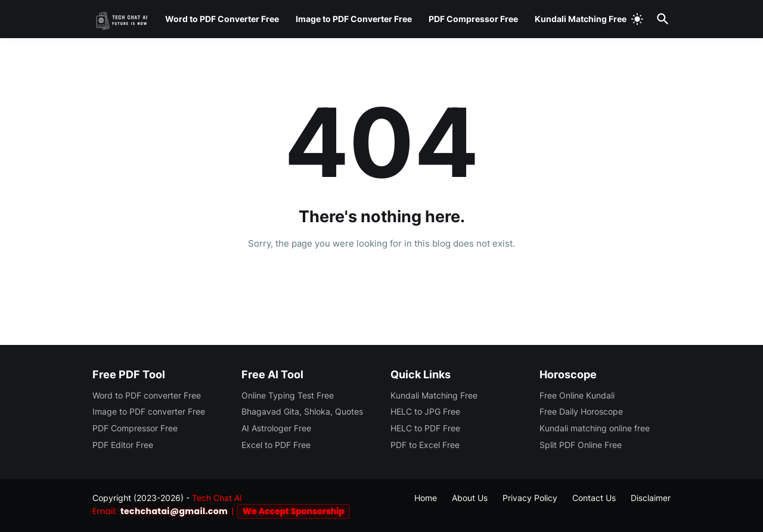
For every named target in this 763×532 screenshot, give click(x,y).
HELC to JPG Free (425, 411)
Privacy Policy (530, 498)
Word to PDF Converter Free (222, 19)
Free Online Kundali (577, 395)
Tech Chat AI (217, 498)
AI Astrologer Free (276, 428)
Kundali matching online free (595, 428)
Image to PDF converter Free (149, 411)
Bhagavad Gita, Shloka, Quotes (302, 411)
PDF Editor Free (123, 445)
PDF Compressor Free (473, 19)
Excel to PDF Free (276, 445)
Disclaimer (651, 498)
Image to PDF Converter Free (354, 19)
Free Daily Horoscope (581, 411)
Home (381, 277)
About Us (470, 498)
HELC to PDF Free (425, 428)
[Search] (660, 19)
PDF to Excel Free (425, 445)
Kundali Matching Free (581, 19)
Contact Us (594, 498)
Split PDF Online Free (581, 445)
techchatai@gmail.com (174, 511)
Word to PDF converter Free (147, 395)
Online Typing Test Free (288, 395)
